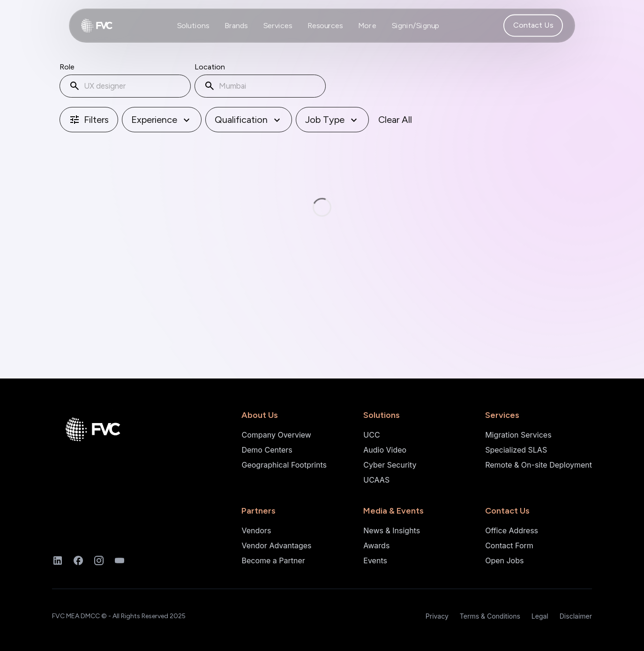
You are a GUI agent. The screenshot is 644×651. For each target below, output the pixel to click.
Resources (325, 25)
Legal (540, 616)
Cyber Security (390, 465)
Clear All (395, 122)
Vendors (256, 530)
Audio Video (385, 450)
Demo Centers (267, 450)
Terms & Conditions (490, 616)
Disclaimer (576, 616)
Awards (376, 545)
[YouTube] (120, 560)
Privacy (437, 616)
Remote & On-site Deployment (539, 465)
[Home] (98, 431)
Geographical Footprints (284, 465)
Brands (236, 25)
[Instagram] (99, 560)
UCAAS (376, 480)
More (367, 25)
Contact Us (533, 25)
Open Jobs (504, 560)
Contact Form (509, 545)
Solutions (193, 25)
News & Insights (392, 530)
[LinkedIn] (58, 560)
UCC (371, 435)
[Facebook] (78, 560)
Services (278, 25)
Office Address (512, 530)
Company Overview (276, 435)
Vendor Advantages (276, 545)
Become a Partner (273, 560)
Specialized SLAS (516, 450)
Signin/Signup (416, 25)
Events (375, 560)
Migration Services (518, 435)
